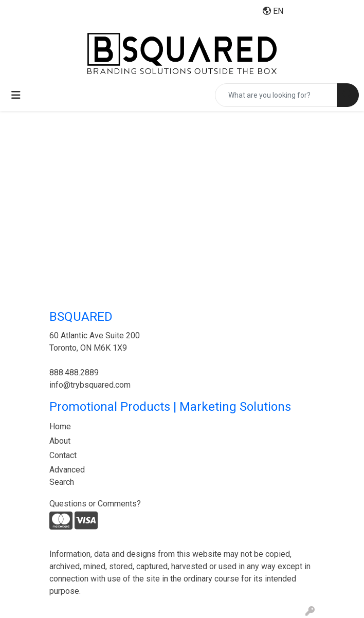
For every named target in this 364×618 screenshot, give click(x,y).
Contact (63, 455)
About (60, 441)
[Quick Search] (276, 95)
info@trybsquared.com (90, 385)
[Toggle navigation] (16, 95)
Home (60, 426)
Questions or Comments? (95, 504)
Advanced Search (67, 476)
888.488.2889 (74, 372)
